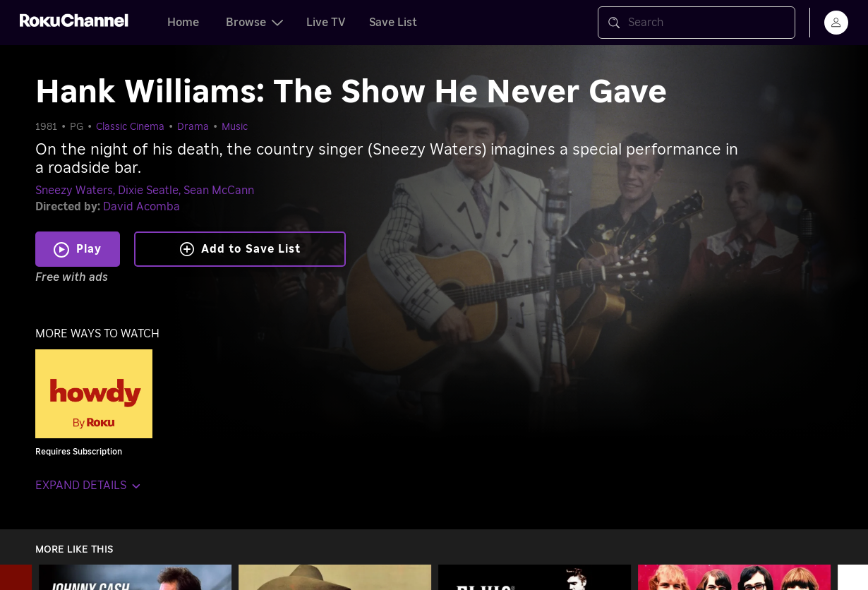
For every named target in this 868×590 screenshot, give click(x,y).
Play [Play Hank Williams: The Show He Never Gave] (89, 249)
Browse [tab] (254, 23)
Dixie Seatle (148, 191)
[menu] (836, 23)
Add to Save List (240, 249)
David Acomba (141, 207)
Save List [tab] (393, 23)
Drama (193, 127)
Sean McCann (219, 191)
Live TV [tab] (326, 23)
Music (235, 127)
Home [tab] (183, 23)
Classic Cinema (130, 127)
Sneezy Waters (74, 191)
